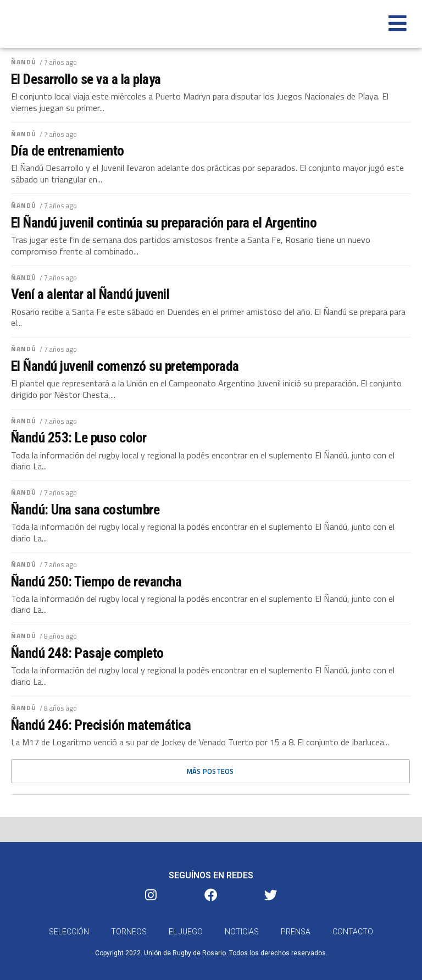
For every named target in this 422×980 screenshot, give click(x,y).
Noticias (242, 933)
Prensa (296, 933)
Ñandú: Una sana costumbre (85, 510)
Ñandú (24, 62)
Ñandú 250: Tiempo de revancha (96, 582)
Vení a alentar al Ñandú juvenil (90, 294)
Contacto (353, 933)
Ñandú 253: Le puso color (79, 438)
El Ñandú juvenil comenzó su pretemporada (125, 366)
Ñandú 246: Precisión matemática (101, 725)
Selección (69, 933)
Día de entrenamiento (68, 151)
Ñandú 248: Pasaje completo (87, 653)
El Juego (186, 933)
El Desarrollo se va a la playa (86, 79)
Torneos (129, 933)
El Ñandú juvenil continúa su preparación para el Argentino (164, 223)
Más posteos (210, 771)
